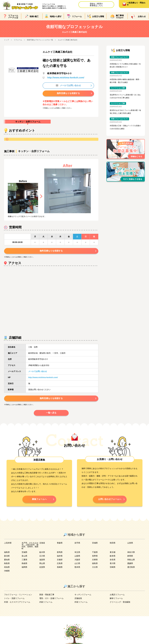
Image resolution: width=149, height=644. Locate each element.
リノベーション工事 (118, 88)
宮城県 (95, 543)
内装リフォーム (46, 602)
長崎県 (60, 567)
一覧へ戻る (51, 413)
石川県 (42, 556)
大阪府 (77, 560)
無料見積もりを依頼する (68, 93)
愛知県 (7, 560)
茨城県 (24, 552)
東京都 (113, 552)
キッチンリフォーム (83, 595)
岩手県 (77, 543)
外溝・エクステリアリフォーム (17, 602)
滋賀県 (42, 560)
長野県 (95, 556)
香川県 (113, 563)
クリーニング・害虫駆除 (120, 602)
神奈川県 (131, 552)
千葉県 (95, 552)
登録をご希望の (96, 5)
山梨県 (77, 556)
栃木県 (42, 552)
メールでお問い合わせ (68, 85)
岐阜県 (113, 556)
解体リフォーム (116, 598)
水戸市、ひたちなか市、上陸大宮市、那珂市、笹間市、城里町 (30, 546)
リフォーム (18, 40)
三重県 (24, 560)
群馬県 (60, 552)
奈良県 (113, 560)
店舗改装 (78, 598)
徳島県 (95, 563)
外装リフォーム (81, 602)
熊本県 (77, 567)
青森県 (60, 543)
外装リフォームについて (119, 57)
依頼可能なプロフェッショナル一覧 (40, 40)
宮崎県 (113, 567)
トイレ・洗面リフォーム (14, 598)
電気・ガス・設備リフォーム (51, 598)
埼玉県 (77, 552)
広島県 (60, 563)
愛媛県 (130, 563)
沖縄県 (7, 571)
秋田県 (113, 543)
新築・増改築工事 (47, 595)
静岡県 (130, 556)
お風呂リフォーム (117, 595)
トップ (7, 40)
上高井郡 (8, 543)
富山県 (24, 556)
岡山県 (42, 563)
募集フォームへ (39, 499)
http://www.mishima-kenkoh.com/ (66, 78)
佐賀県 (42, 567)
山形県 (130, 543)
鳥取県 (7, 563)
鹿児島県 (131, 567)
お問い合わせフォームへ (110, 499)
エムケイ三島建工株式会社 (68, 40)
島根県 (24, 563)
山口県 (77, 563)
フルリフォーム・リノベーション (18, 595)
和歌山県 (131, 560)
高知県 (7, 567)
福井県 (60, 556)
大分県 (95, 567)
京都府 (60, 560)
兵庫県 (95, 560)
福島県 (7, 552)
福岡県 (24, 567)
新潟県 (7, 556)
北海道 (42, 543)
